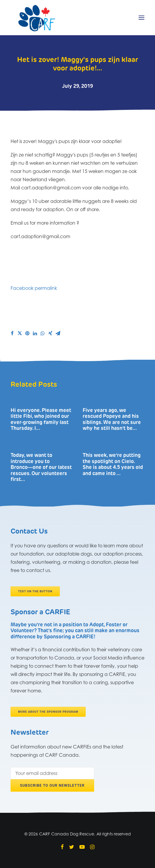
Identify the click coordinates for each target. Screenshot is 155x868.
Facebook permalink (34, 288)
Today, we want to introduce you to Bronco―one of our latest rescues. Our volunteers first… (41, 468)
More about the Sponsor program (48, 712)
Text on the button (35, 592)
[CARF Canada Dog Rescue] (37, 18)
